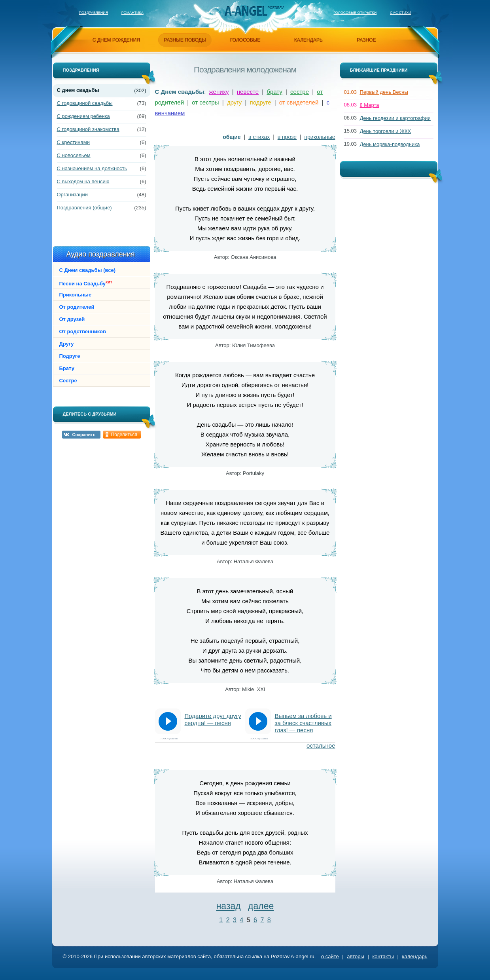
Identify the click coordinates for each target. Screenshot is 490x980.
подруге (261, 102)
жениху (219, 92)
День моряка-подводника (390, 144)
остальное (321, 745)
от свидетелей (299, 102)
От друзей (72, 319)
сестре (300, 92)
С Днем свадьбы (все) (87, 270)
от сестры (205, 102)
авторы (355, 956)
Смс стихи (401, 13)
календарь (308, 40)
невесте (248, 92)
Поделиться (124, 435)
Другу (67, 344)
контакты (383, 956)
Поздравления (94, 13)
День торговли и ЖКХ (386, 131)
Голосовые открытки (355, 13)
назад (229, 906)
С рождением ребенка (83, 116)
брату (274, 92)
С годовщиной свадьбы (85, 103)
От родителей (77, 307)
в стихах (259, 137)
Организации (73, 195)
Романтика (132, 13)
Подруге (70, 356)
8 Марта (370, 105)
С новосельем (74, 155)
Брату (67, 368)
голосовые (245, 40)
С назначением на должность (92, 168)
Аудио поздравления (100, 254)
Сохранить (84, 435)
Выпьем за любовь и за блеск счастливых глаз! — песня (303, 723)
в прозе (287, 137)
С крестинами (73, 142)
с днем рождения (116, 40)
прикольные (320, 137)
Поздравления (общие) (84, 208)
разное (366, 40)
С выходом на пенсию (83, 181)
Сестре (68, 381)
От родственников (83, 331)
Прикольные (76, 295)
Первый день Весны (384, 92)
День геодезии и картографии (395, 118)
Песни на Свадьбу (86, 283)
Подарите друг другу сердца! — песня (213, 719)
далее (261, 906)
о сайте (330, 956)
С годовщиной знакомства (88, 129)
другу (234, 102)
